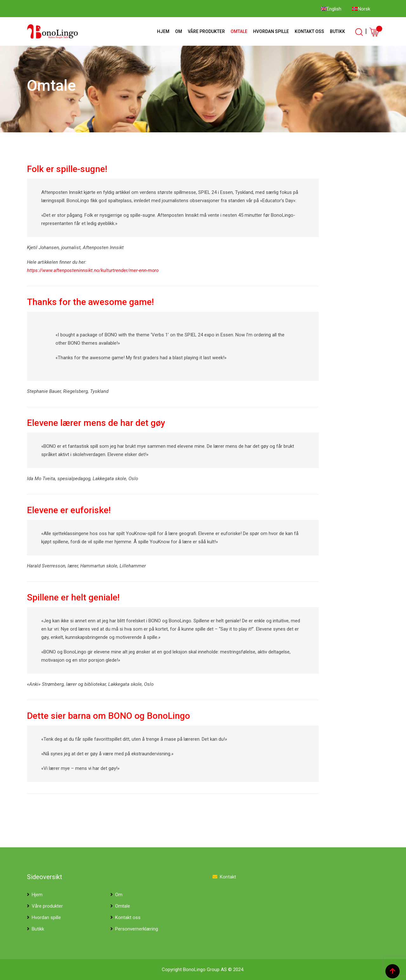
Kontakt (228, 877)
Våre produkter (206, 31)
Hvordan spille (271, 31)
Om (179, 31)
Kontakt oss (309, 31)
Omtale (239, 31)
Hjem (163, 31)
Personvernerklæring (137, 929)
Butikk (337, 31)
